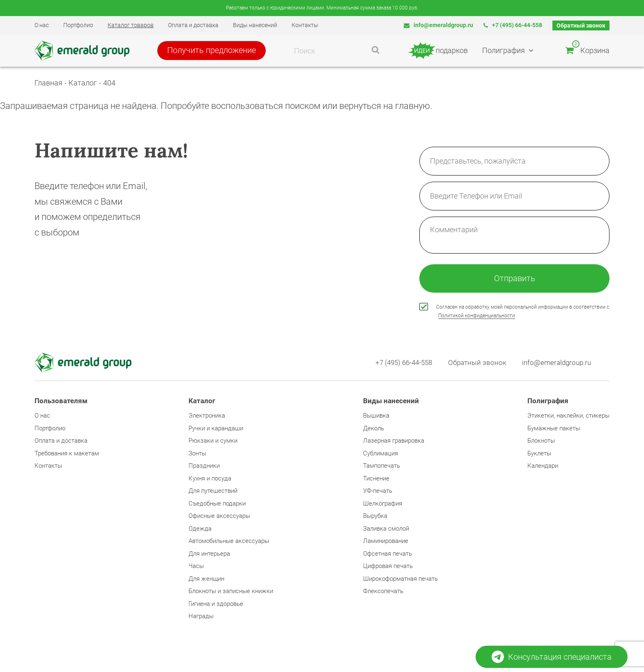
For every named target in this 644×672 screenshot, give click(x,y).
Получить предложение (214, 51)
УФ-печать (378, 492)
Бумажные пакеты (554, 429)
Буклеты (539, 454)
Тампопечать (382, 466)
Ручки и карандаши (216, 429)
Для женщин (206, 580)
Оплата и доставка (193, 25)
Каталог (83, 83)
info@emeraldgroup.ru (438, 25)
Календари (543, 466)
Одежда (200, 529)
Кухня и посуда (210, 479)
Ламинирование (386, 542)
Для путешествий (213, 492)
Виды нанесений (255, 25)
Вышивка (376, 416)
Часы (196, 567)
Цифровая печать (388, 567)
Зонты (197, 454)
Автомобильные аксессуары (229, 542)
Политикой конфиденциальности (477, 316)
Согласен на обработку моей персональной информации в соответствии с (523, 312)
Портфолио (78, 25)
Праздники (204, 466)
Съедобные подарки (217, 504)
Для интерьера (209, 554)
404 (109, 83)
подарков (438, 51)
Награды (201, 617)
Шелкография (383, 504)
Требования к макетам (67, 454)
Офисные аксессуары (219, 517)
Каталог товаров (131, 25)
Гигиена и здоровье (216, 605)
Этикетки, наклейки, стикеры (568, 416)
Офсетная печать (388, 554)
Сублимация (381, 454)
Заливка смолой (386, 529)
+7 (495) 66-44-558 (513, 25)
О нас (42, 25)
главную (413, 106)
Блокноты (541, 441)
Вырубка (375, 517)
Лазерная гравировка (394, 441)
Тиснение (376, 479)
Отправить (515, 279)
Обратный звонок (581, 25)
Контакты (305, 25)
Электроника (207, 416)
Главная (48, 83)
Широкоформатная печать (400, 580)
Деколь (374, 429)
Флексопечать (383, 592)
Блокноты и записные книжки (231, 592)
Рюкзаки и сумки (213, 441)
